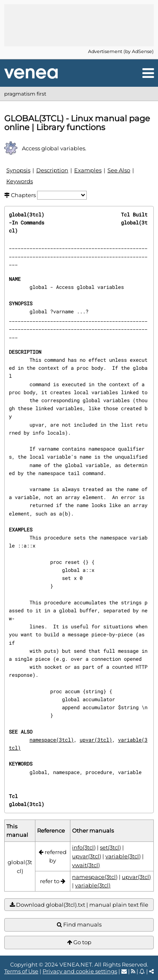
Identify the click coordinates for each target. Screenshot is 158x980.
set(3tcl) (110, 847)
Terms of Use (21, 971)
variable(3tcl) (123, 856)
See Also (119, 170)
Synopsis (18, 170)
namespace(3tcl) (52, 740)
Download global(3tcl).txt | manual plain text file (79, 905)
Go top (79, 942)
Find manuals (79, 925)
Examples (88, 170)
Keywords (20, 181)
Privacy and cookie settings (80, 971)
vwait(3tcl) (86, 865)
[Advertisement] (79, 25)
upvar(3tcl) (96, 740)
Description (52, 170)
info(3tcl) (84, 847)
